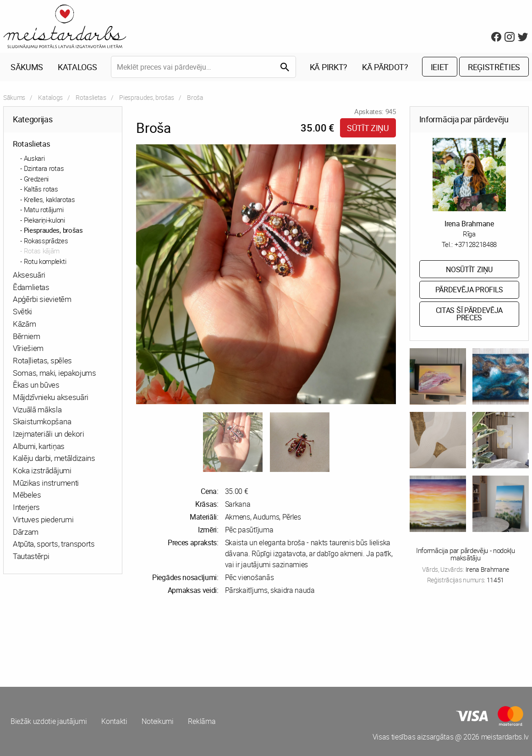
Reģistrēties (494, 67)
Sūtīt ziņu (368, 128)
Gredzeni (36, 179)
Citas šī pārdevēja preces (469, 314)
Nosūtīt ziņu (469, 269)
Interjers (26, 507)
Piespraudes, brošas (147, 97)
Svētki (22, 311)
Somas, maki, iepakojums (55, 373)
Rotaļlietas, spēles (42, 360)
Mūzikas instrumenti (46, 483)
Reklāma (202, 722)
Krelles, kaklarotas (49, 199)
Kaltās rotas (41, 189)
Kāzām (24, 324)
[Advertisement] (133, 641)
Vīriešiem (28, 348)
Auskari (34, 158)
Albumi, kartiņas (39, 446)
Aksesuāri (29, 275)
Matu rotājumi (44, 209)
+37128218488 (476, 244)
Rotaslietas (91, 97)
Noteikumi (158, 722)
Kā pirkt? (329, 67)
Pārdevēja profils (469, 290)
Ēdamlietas (31, 287)
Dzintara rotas (44, 168)
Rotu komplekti (45, 261)
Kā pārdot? (385, 67)
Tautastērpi (31, 556)
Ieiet (440, 67)
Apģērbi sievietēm (42, 299)
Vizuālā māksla (37, 409)
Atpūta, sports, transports (54, 544)
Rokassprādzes (46, 241)
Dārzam (26, 532)
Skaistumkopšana (42, 422)
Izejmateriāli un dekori (49, 434)
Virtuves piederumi (43, 519)
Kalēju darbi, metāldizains (54, 458)
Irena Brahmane (469, 224)
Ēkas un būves (36, 385)
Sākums (27, 67)
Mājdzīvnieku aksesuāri (51, 397)
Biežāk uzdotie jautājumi (49, 722)
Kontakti (114, 722)
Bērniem (27, 336)
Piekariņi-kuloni (44, 220)
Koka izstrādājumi (42, 470)
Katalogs (77, 67)
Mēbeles (27, 495)
